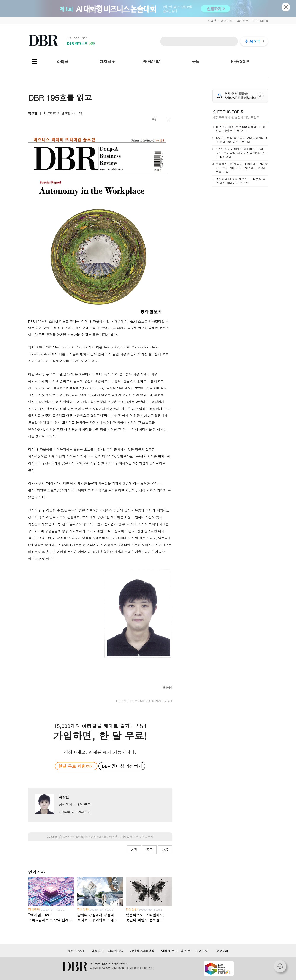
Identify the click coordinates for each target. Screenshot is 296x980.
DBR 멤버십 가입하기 (122, 766)
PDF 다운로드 (161, 119)
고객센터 (243, 21)
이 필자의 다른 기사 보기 (74, 812)
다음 (165, 850)
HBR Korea (261, 21)
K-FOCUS (240, 62)
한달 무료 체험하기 (76, 766)
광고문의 (222, 951)
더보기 (154, 119)
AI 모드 (255, 41)
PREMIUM (151, 62)
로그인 (212, 21)
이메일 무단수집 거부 (176, 951)
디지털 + (107, 62)
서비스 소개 (76, 951)
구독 (196, 62)
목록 (149, 850)
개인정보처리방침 (142, 951)
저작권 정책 (116, 951)
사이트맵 (202, 951)
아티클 (63, 62)
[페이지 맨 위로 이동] (281, 968)
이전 (134, 850)
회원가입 (227, 21)
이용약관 (97, 951)
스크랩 (169, 119)
